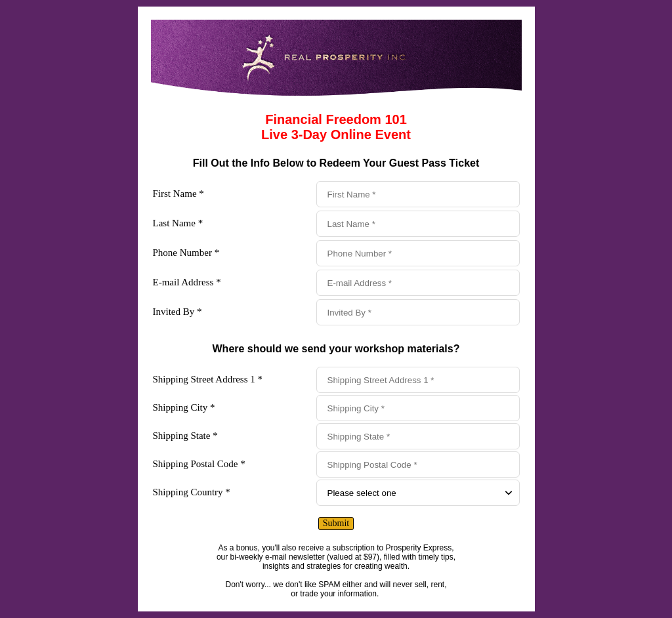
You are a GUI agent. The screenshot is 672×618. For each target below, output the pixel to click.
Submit (336, 523)
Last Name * (178, 223)
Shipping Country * (192, 492)
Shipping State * (185, 436)
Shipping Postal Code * (199, 464)
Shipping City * (184, 407)
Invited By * (178, 312)
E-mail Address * (187, 282)
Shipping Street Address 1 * (208, 379)
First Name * (178, 194)
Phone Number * (186, 253)
